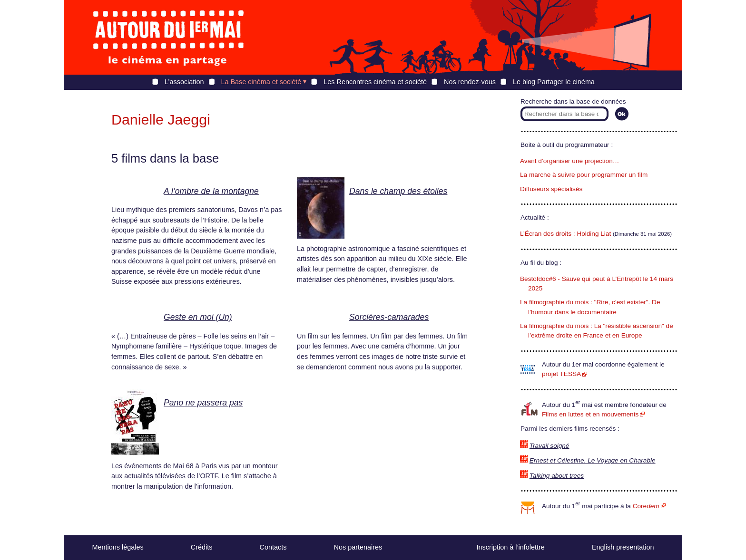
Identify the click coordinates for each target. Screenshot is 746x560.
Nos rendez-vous (470, 82)
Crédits (202, 547)
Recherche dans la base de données (573, 101)
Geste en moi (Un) (198, 317)
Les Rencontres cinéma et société (375, 82)
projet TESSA (561, 374)
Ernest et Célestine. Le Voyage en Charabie (593, 460)
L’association (184, 82)
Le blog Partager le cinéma (554, 82)
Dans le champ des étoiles (398, 191)
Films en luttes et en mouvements (590, 414)
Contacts (273, 547)
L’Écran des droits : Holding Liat (565, 234)
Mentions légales (118, 547)
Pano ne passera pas (203, 403)
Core (646, 506)
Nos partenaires (358, 547)
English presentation (623, 547)
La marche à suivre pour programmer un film (584, 175)
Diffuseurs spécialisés (551, 189)
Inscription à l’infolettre (511, 547)
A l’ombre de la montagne (211, 191)
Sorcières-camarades (389, 317)
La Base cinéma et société (261, 82)
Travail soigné (550, 446)
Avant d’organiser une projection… (569, 161)
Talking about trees (557, 476)
